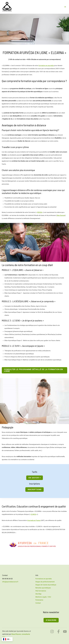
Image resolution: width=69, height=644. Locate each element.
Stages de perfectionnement (45, 582)
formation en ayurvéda (46, 65)
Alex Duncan (61, 215)
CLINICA (33, 514)
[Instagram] (52, 631)
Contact (38, 603)
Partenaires (39, 600)
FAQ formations (41, 591)
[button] (34, 370)
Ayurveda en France (34, 520)
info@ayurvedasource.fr (10, 582)
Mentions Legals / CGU (43, 597)
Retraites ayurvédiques (43, 588)
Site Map (38, 594)
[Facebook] (58, 631)
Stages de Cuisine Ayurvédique (46, 585)
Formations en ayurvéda (44, 579)
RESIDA (40, 212)
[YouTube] (65, 631)
